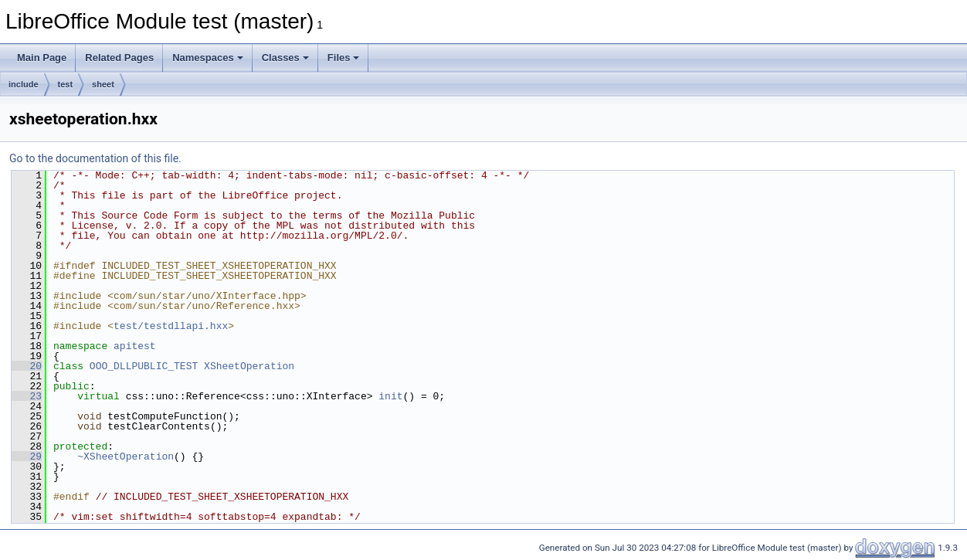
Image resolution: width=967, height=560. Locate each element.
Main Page (42, 58)
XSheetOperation (249, 366)
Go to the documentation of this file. (95, 158)
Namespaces (208, 58)
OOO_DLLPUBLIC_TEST (144, 366)
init (390, 396)
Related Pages (119, 58)
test (66, 84)
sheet (103, 84)
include (24, 84)
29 (27, 456)
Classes (285, 58)
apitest (135, 346)
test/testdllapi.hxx (171, 326)
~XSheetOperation (126, 456)
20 (27, 366)
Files (344, 58)
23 (27, 396)
